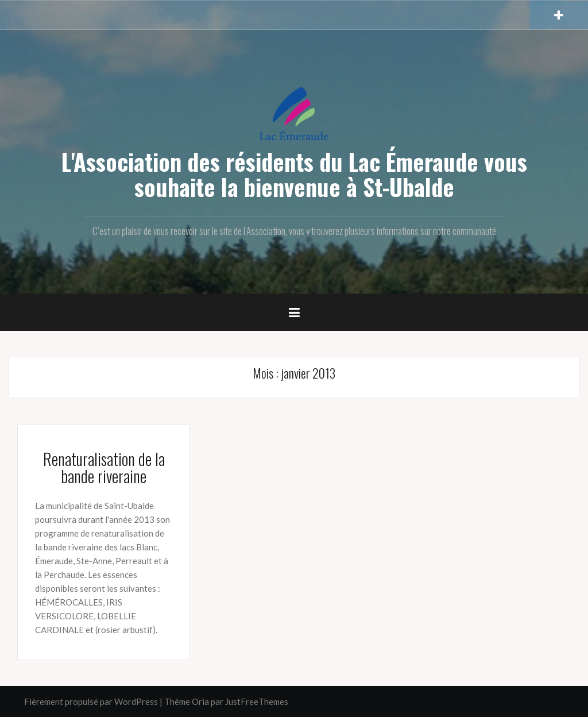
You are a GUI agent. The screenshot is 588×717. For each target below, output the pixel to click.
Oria (200, 701)
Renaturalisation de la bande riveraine (104, 468)
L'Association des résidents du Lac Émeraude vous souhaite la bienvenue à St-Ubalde (294, 174)
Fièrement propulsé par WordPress (91, 701)
